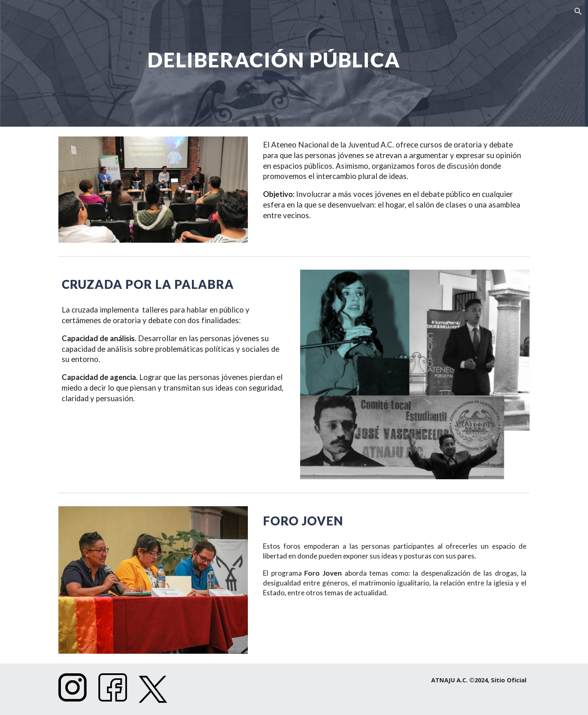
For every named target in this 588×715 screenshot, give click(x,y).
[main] (274, 63)
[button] (578, 11)
